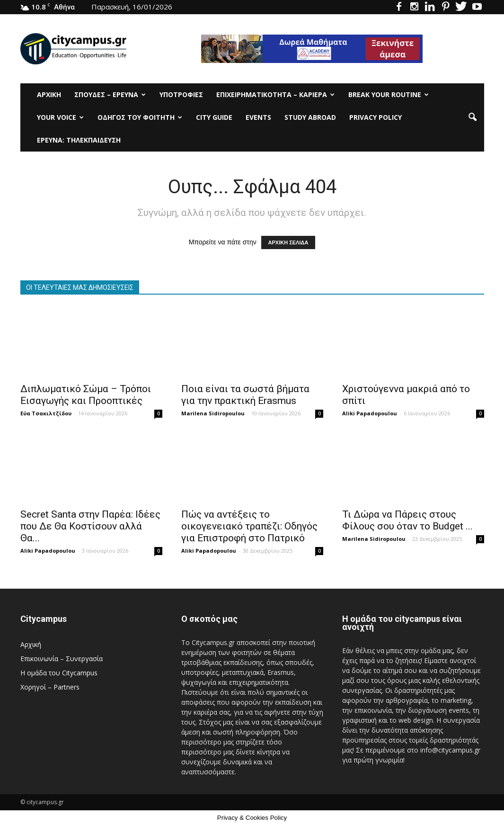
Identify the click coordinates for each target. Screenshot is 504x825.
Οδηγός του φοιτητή (140, 117)
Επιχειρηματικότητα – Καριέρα (275, 94)
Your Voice (60, 117)
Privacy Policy (376, 117)
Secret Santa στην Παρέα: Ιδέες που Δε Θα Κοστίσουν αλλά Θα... (90, 526)
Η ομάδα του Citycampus (59, 673)
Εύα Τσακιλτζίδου (46, 413)
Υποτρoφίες (181, 94)
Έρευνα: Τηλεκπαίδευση (79, 140)
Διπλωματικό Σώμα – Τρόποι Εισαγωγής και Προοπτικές (86, 395)
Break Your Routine (389, 94)
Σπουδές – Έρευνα (110, 94)
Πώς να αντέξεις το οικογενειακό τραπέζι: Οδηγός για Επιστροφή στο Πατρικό (249, 526)
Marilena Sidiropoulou (213, 413)
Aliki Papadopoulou (370, 413)
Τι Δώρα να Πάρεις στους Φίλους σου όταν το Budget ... (407, 520)
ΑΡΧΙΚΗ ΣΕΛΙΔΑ (288, 242)
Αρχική (49, 94)
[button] (473, 117)
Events (258, 117)
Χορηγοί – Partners (50, 687)
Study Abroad (310, 117)
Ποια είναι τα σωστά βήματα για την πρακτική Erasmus (245, 395)
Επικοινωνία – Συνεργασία (62, 659)
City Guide (214, 117)
